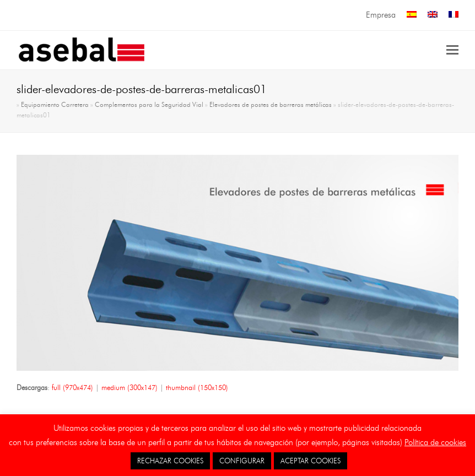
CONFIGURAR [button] (242, 461)
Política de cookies (435, 442)
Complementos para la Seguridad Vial (149, 105)
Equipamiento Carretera (55, 105)
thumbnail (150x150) (197, 387)
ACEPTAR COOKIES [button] (311, 461)
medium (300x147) (129, 387)
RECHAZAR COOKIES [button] (170, 461)
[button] (452, 50)
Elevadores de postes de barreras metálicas (271, 105)
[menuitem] (412, 15)
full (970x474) (72, 387)
